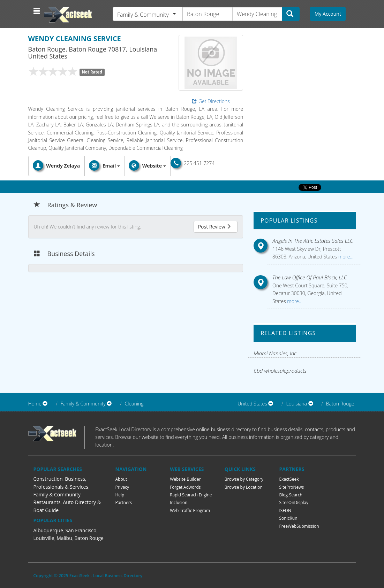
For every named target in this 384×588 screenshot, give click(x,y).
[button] (37, 11)
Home (35, 404)
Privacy (122, 487)
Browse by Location (244, 487)
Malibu (64, 538)
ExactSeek (289, 479)
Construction (48, 479)
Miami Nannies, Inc (275, 353)
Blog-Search (291, 495)
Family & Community (57, 494)
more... (345, 257)
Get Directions (211, 101)
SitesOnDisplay (294, 502)
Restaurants (47, 502)
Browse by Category (244, 479)
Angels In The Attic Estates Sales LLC (313, 241)
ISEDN (285, 510)
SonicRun (288, 518)
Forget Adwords (185, 487)
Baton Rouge (340, 404)
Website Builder (185, 479)
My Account (328, 14)
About (121, 479)
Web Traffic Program (190, 510)
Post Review (215, 227)
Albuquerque (48, 530)
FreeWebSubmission (299, 526)
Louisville (44, 538)
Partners (124, 502)
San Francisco (81, 530)
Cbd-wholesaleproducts (280, 371)
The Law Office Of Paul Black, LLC (310, 277)
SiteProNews (291, 487)
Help (120, 495)
